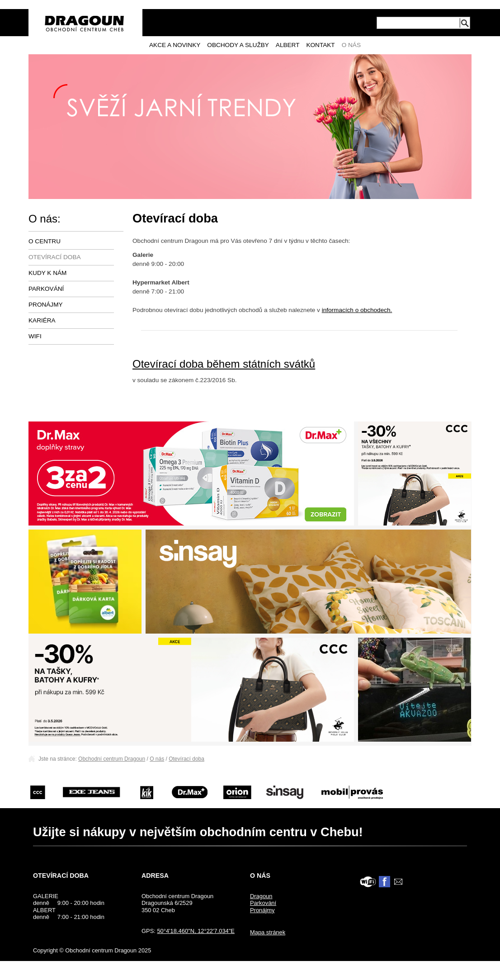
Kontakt (320, 45)
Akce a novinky (175, 45)
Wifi (35, 336)
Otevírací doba (55, 257)
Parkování (46, 289)
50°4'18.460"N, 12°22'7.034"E (196, 931)
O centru (45, 241)
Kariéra (42, 320)
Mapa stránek (268, 932)
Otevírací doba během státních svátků (224, 364)
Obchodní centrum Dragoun (112, 759)
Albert (288, 45)
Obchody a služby (238, 45)
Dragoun (261, 896)
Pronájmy (46, 305)
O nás (351, 45)
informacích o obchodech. (357, 310)
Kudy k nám (47, 273)
